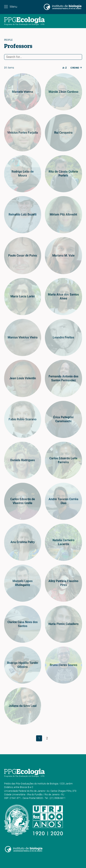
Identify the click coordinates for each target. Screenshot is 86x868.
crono (75, 68)
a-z (65, 68)
